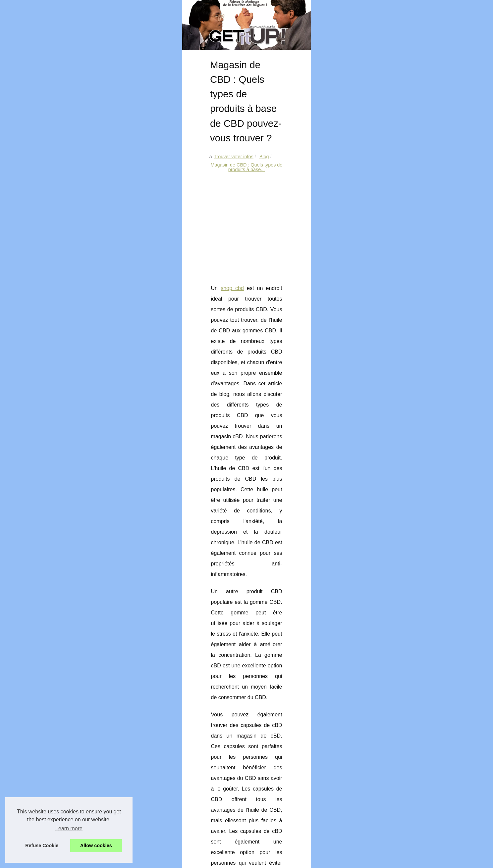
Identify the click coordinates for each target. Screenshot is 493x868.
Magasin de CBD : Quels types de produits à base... (170, 223)
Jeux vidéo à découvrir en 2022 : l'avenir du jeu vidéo (149, 783)
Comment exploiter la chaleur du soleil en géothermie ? (151, 760)
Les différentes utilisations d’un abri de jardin (139, 806)
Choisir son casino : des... (382, 320)
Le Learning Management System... (392, 275)
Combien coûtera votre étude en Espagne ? (138, 772)
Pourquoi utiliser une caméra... (386, 215)
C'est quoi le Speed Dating (382, 441)
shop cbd (71, 342)
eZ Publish (151, 861)
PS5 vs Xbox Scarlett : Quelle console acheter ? (143, 817)
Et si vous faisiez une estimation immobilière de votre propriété (159, 829)
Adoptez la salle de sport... (382, 351)
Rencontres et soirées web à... (386, 365)
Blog (104, 223)
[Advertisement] (197, 277)
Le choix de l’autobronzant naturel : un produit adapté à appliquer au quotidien (286, 702)
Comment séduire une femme (386, 456)
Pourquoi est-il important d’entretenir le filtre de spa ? (107, 702)
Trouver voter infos (74, 223)
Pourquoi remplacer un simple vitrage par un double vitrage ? (157, 749)
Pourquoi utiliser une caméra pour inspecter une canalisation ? (158, 738)
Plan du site (367, 178)
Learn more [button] (69, 828)
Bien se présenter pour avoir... (386, 290)
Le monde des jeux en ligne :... (387, 380)
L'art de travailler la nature (382, 410)
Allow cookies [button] (96, 845)
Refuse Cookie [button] (42, 845)
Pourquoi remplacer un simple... (388, 230)
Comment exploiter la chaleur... (387, 245)
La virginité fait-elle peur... (381, 470)
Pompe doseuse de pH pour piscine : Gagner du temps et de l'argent (165, 795)
